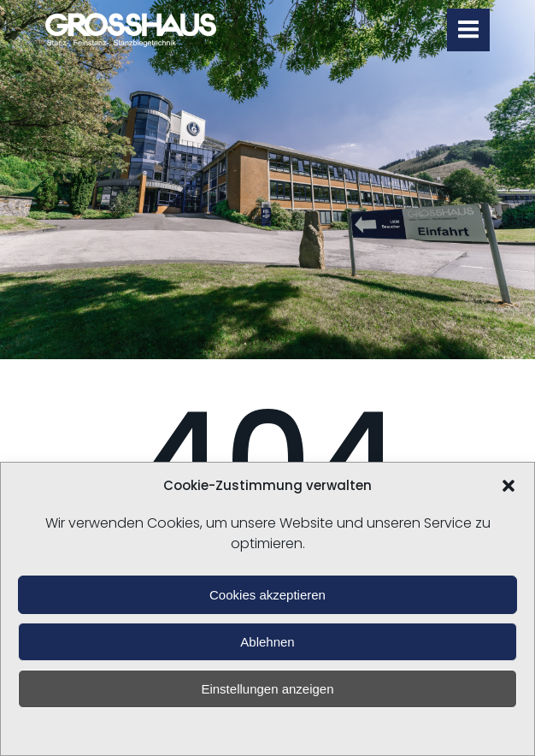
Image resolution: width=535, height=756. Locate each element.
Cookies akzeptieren (267, 595)
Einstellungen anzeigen (267, 689)
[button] (509, 486)
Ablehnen (267, 642)
